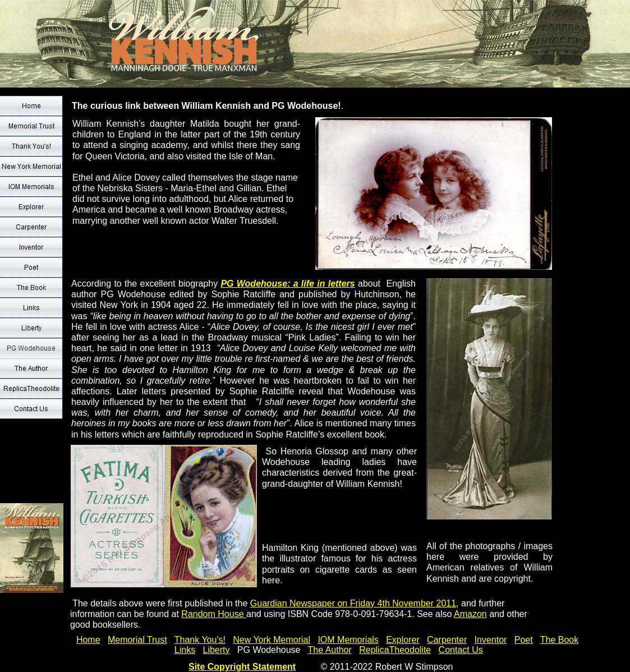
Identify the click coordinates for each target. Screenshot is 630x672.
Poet (524, 640)
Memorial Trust (137, 640)
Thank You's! (200, 640)
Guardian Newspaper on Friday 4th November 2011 (353, 603)
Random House (214, 614)
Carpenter (447, 640)
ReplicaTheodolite (395, 650)
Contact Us (461, 650)
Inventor (491, 640)
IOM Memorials (348, 640)
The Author (330, 650)
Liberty (216, 650)
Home (88, 640)
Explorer (403, 640)
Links (185, 650)
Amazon (470, 614)
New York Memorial (272, 640)
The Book (559, 640)
